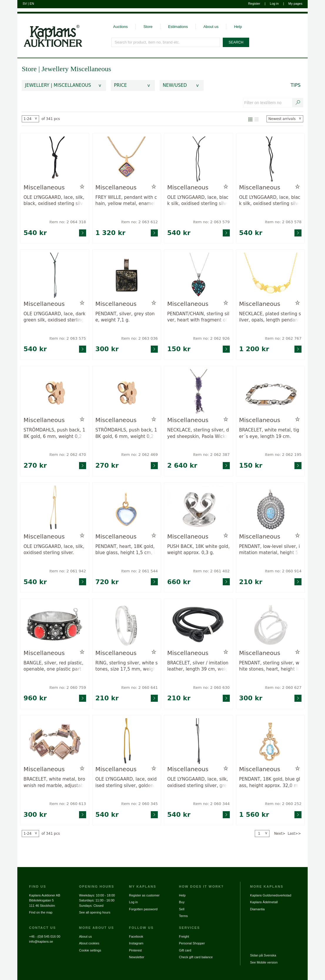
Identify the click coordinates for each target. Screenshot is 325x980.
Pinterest (135, 950)
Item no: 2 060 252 (283, 804)
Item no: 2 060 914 (283, 571)
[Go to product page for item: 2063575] (55, 276)
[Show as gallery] (250, 119)
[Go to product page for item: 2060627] (270, 625)
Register (254, 4)
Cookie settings (90, 950)
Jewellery (56, 69)
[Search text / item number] (298, 103)
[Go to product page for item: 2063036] (127, 276)
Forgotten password (143, 909)
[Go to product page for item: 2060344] (198, 742)
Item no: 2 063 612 (139, 222)
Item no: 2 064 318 (68, 222)
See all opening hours (95, 912)
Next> (280, 834)
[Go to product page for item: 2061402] (198, 509)
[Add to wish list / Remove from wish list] (82, 187)
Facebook (136, 936)
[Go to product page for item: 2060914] (270, 509)
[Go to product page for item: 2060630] (198, 625)
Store (148, 27)
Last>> (294, 834)
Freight (184, 936)
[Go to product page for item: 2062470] (55, 392)
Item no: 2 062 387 (211, 455)
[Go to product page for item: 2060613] (55, 742)
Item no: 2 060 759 (68, 687)
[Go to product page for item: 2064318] (55, 160)
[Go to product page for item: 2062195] (270, 392)
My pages (295, 4)
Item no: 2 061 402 (211, 571)
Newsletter (137, 957)
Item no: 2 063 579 (211, 222)
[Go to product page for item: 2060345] (127, 742)
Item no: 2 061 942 (68, 571)
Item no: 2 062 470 (68, 455)
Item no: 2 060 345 (139, 804)
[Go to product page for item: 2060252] (270, 742)
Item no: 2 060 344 (211, 804)
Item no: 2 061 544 (139, 571)
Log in (274, 4)
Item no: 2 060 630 (211, 687)
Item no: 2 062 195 (283, 455)
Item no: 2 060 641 (139, 687)
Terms (183, 916)
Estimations (178, 27)
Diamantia (257, 909)
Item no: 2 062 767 (283, 338)
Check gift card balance (196, 957)
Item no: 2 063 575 (68, 338)
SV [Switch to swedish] (25, 4)
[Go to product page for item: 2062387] (198, 392)
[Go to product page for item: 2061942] (55, 509)
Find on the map (41, 912)
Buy (182, 902)
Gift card (185, 950)
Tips (296, 85)
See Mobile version (264, 962)
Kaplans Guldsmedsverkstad (271, 895)
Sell (182, 909)
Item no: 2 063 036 (139, 338)
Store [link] (29, 69)
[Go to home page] (50, 30)
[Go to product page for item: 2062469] (127, 392)
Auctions (120, 27)
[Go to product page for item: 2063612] (127, 160)
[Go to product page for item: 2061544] (127, 509)
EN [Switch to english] (32, 4)
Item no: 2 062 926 (211, 338)
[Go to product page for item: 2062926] (198, 276)
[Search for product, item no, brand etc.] (166, 42)
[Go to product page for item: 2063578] (270, 160)
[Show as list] (257, 119)
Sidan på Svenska (263, 955)
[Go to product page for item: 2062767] (270, 276)
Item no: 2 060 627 (283, 687)
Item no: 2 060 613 (68, 804)
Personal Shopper (192, 943)
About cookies (89, 943)
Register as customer (144, 895)
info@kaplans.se (41, 941)
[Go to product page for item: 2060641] (127, 625)
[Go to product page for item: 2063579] (198, 160)
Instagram (136, 943)
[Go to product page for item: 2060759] (55, 625)
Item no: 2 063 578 (283, 222)
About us (211, 27)
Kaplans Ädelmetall (264, 902)
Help (238, 27)
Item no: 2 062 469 (139, 455)
